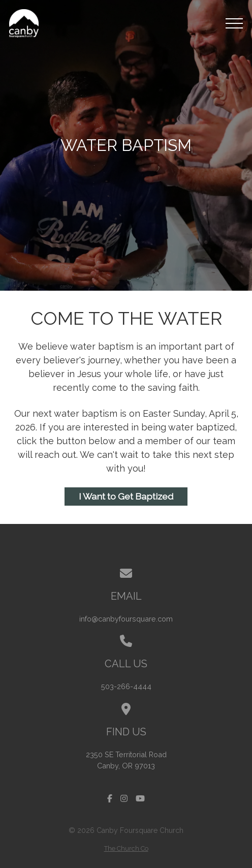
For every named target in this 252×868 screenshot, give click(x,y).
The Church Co (126, 848)
